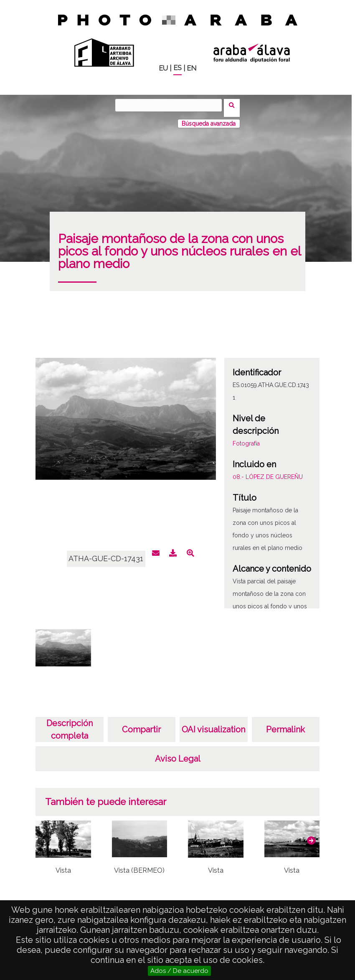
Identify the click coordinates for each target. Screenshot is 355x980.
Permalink (285, 724)
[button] (311, 836)
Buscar (235, 105)
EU (163, 68)
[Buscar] (171, 105)
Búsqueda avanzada (209, 118)
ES (177, 68)
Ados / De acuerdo (179, 971)
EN (191, 68)
